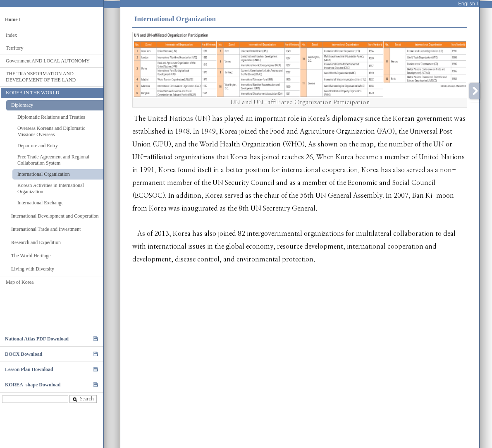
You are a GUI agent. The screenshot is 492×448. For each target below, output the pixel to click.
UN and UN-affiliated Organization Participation (300, 102)
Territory (14, 48)
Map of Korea (20, 282)
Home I (13, 19)
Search (83, 399)
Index (11, 35)
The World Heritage (31, 256)
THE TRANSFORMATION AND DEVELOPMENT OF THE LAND (41, 77)
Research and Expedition (36, 242)
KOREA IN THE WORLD (32, 93)
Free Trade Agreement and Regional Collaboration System (53, 160)
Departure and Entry (38, 146)
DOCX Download (24, 354)
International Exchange (41, 203)
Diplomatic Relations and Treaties (51, 117)
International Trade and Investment (46, 229)
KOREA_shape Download (33, 385)
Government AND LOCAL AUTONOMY (48, 61)
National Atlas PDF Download (37, 339)
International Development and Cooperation (55, 216)
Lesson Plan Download (29, 369)
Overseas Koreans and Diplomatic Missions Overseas (51, 131)
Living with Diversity (33, 269)
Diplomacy (22, 105)
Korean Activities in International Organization (51, 188)
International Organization (44, 174)
